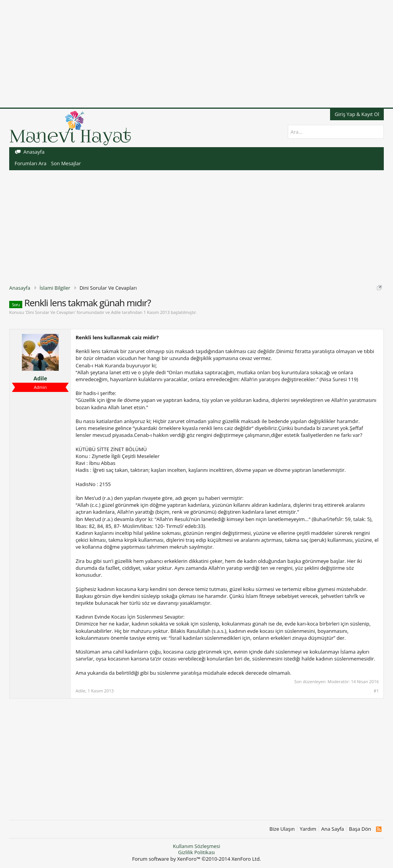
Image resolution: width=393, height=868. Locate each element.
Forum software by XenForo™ (196, 859)
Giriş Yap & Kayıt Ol (357, 114)
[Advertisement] (196, 54)
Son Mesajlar (66, 163)
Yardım (308, 829)
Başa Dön (360, 829)
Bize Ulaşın (282, 829)
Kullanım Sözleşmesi (196, 846)
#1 (376, 691)
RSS (379, 829)
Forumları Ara (31, 163)
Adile (116, 312)
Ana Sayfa (333, 829)
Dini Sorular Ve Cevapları (50, 312)
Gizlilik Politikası (196, 852)
